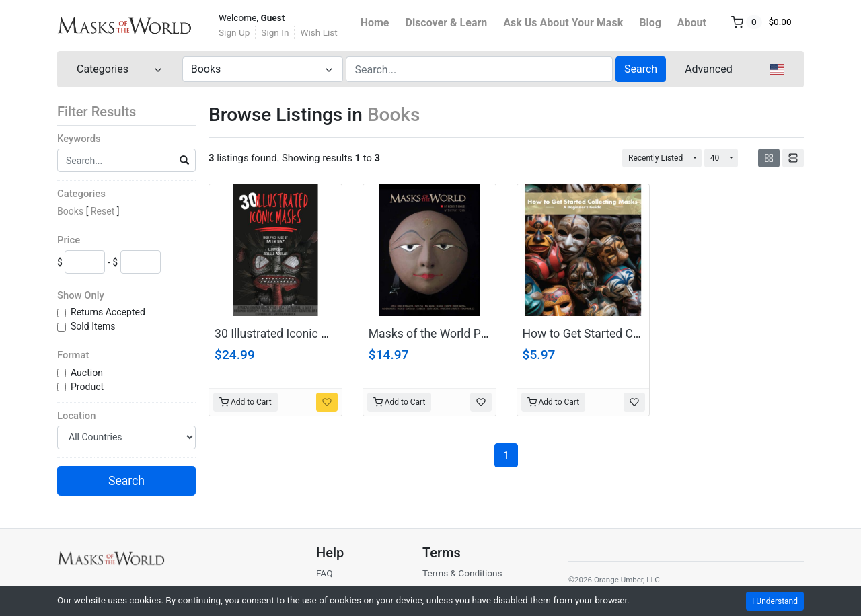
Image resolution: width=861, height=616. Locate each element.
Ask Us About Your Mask (563, 23)
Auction (88, 373)
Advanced (709, 69)
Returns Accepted (109, 312)
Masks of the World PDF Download (460, 334)
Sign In (275, 32)
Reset (103, 211)
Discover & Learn (447, 23)
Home (375, 23)
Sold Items (94, 326)
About (692, 23)
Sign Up (234, 32)
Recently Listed (656, 158)
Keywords (79, 139)
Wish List (319, 32)
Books (70, 211)
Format (73, 355)
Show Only (81, 295)
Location (76, 416)
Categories (81, 194)
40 (715, 158)
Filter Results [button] (105, 112)
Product (88, 387)
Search (641, 69)
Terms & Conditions (462, 573)
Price (69, 240)
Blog (650, 23)
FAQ (325, 573)
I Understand (775, 601)
